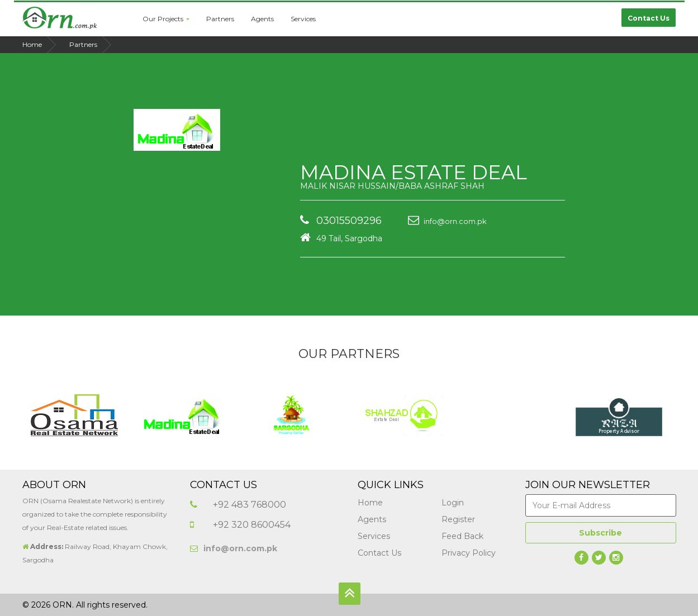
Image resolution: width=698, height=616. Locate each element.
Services (303, 19)
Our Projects (166, 19)
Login (453, 503)
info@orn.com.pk (447, 221)
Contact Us (379, 553)
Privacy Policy (469, 553)
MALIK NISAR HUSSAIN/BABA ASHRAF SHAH (392, 186)
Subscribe (600, 533)
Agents (262, 19)
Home (32, 44)
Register (458, 519)
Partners (220, 19)
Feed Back (462, 536)
